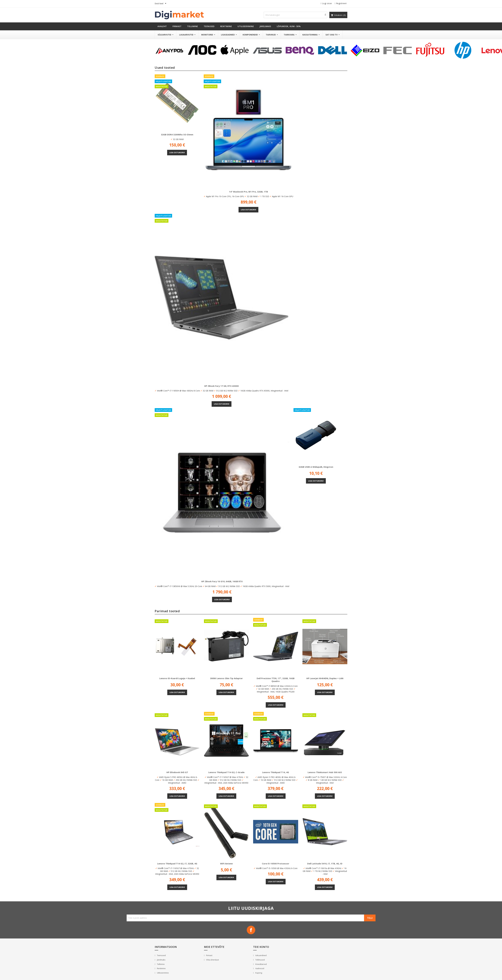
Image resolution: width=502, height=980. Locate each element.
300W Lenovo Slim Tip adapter (226, 678)
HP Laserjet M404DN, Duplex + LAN (325, 678)
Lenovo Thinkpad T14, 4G (276, 772)
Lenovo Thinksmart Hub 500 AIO (325, 772)
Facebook (251, 930)
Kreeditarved (261, 964)
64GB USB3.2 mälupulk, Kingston (316, 467)
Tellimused (260, 960)
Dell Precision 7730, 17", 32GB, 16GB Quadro (276, 680)
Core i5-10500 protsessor (276, 864)
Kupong (259, 973)
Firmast (209, 955)
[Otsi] (295, 15)
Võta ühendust (212, 960)
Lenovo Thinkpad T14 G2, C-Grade (226, 772)
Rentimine (161, 968)
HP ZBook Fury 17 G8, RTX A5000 (221, 386)
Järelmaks (161, 960)
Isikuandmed (261, 955)
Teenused (161, 955)
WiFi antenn (226, 864)
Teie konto (261, 947)
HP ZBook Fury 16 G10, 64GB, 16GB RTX (222, 581)
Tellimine (161, 964)
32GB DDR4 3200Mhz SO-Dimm (177, 134)
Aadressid (260, 968)
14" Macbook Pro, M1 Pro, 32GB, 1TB (248, 192)
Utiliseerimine (163, 973)
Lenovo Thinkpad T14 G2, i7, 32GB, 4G (177, 864)
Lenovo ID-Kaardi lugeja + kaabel (177, 678)
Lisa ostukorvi (177, 152)
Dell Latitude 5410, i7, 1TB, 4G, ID (325, 864)
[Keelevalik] (161, 4)
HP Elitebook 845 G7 (177, 772)
